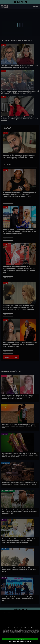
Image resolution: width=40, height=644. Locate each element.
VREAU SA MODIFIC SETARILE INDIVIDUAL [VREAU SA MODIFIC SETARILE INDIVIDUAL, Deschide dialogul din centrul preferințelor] (20, 641)
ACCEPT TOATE (20, 639)
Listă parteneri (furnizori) (8, 636)
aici (16, 623)
